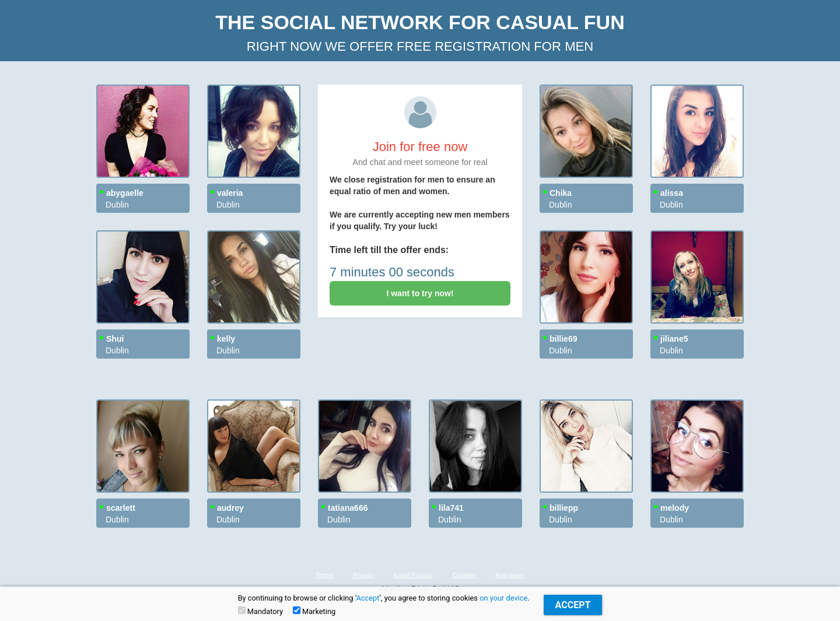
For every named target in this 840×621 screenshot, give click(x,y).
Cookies (464, 575)
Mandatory (260, 611)
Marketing (314, 611)
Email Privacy (413, 575)
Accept (368, 598)
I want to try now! (420, 293)
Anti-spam (510, 575)
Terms (324, 575)
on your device (503, 598)
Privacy (363, 575)
